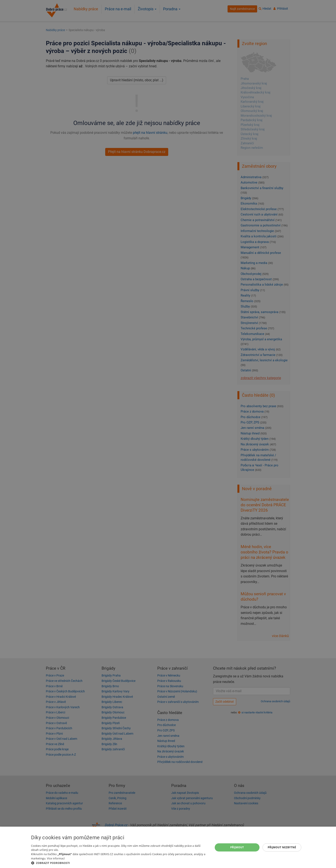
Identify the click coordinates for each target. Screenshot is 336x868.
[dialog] (168, 847)
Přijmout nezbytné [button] (282, 847)
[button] (119, 863)
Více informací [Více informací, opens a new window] (56, 858)
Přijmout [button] (237, 847)
